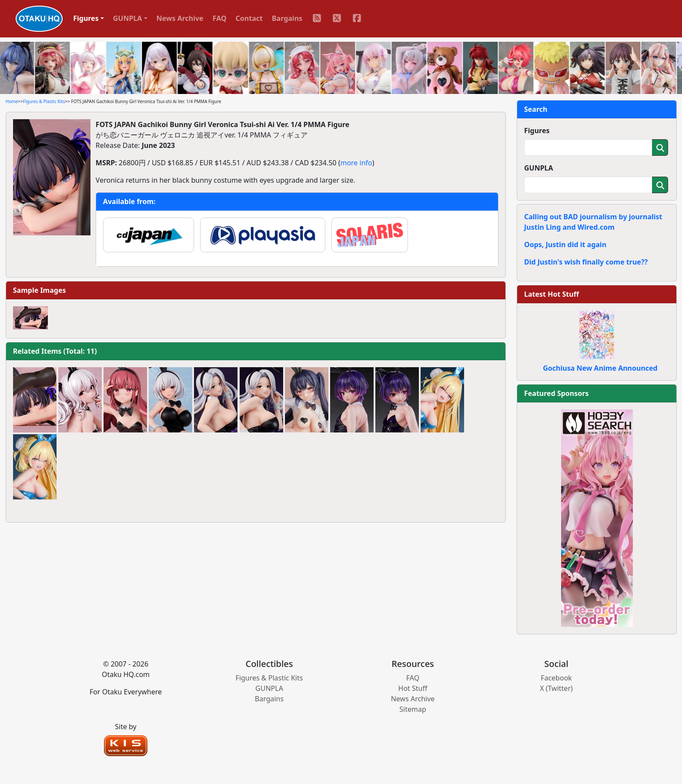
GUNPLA (539, 168)
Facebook (556, 678)
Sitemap (413, 709)
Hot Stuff (413, 688)
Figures (537, 131)
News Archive (180, 18)
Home (12, 101)
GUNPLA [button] (128, 18)
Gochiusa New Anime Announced (600, 368)
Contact (249, 18)
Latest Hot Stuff (552, 294)
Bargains (287, 18)
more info (356, 163)
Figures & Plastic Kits (44, 101)
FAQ (220, 18)
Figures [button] (86, 18)
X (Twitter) (556, 688)
